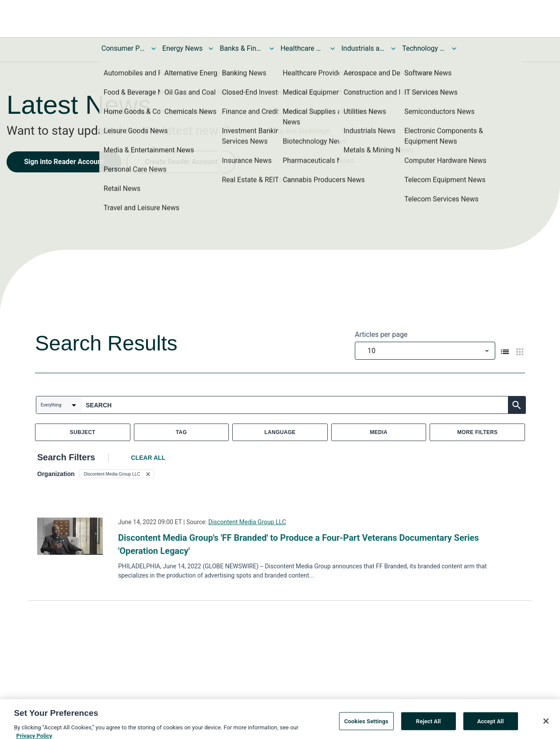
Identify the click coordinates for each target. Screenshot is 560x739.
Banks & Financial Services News (241, 48)
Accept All (491, 727)
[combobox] (425, 351)
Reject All (429, 727)
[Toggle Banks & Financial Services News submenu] (272, 49)
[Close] (546, 728)
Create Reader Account (181, 162)
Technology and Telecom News (424, 48)
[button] (117, 474)
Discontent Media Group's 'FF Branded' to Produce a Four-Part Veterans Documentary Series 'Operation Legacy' (299, 544)
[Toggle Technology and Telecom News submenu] (454, 49)
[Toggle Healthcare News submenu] (332, 49)
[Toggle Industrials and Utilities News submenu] (393, 49)
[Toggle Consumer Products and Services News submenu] (154, 49)
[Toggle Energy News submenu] (211, 49)
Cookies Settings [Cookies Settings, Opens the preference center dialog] (366, 727)
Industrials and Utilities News (363, 48)
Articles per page (381, 334)
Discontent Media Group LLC (247, 522)
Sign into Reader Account (64, 162)
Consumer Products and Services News (123, 48)
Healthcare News (302, 48)
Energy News (182, 48)
